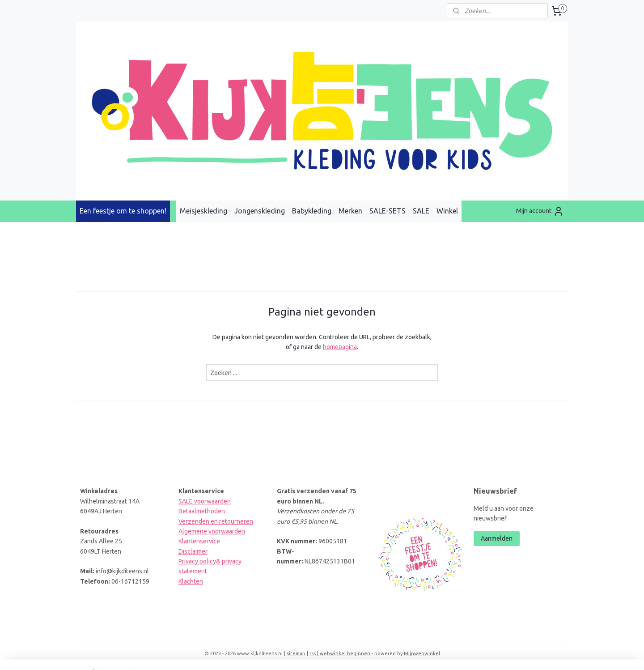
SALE (421, 211)
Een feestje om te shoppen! (123, 211)
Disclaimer (193, 551)
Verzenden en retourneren (216, 521)
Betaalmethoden (202, 511)
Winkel (447, 211)
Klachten (191, 581)
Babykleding (312, 211)
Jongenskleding (260, 211)
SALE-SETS (388, 211)
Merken (350, 211)
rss (313, 653)
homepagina (340, 347)
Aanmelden (497, 538)
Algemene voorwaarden (212, 531)
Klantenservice (199, 541)
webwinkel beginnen (345, 653)
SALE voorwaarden (205, 501)
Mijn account (540, 211)
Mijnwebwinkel (422, 653)
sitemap (296, 653)
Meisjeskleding (203, 211)
